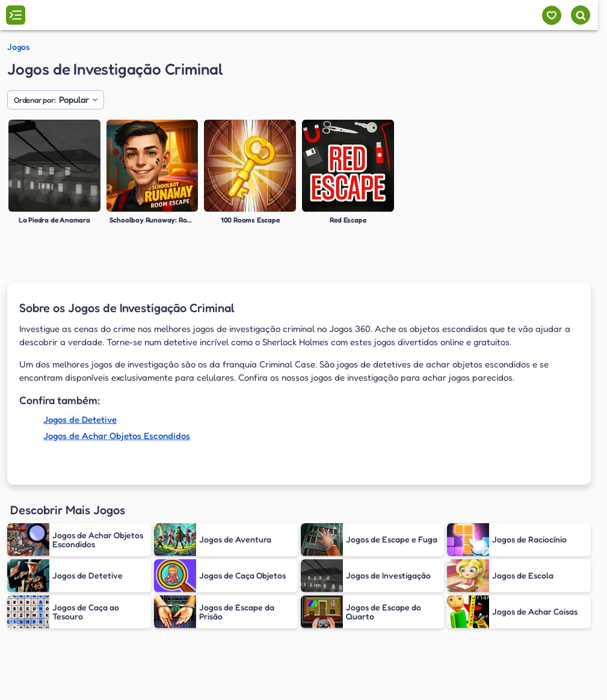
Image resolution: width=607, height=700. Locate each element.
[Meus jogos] (551, 15)
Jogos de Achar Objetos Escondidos (117, 436)
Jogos (18, 47)
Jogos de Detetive (80, 419)
